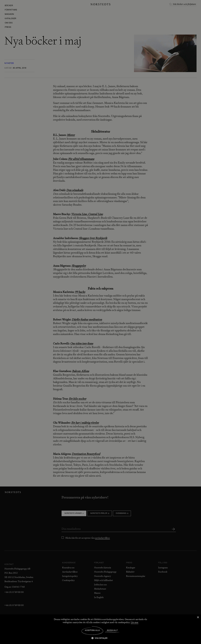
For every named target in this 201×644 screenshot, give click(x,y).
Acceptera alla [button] (92, 630)
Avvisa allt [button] (112, 630)
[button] (100, 638)
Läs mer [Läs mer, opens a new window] (135, 622)
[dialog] (100, 322)
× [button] (198, 617)
